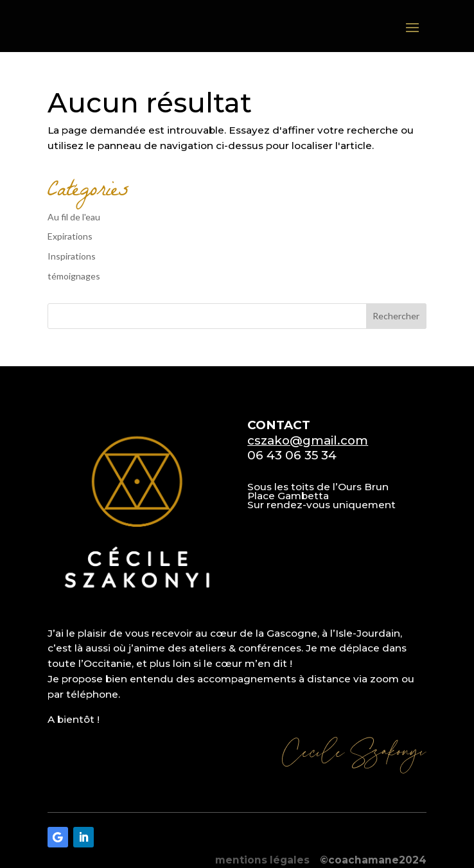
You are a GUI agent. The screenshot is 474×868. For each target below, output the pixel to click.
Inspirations (72, 256)
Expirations (70, 236)
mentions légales (262, 860)
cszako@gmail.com (308, 440)
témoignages (74, 276)
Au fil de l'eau (74, 217)
